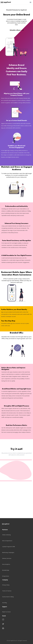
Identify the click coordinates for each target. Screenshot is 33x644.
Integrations (6, 576)
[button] (30, 2)
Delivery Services (7, 558)
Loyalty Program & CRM (9, 547)
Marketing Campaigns (8, 552)
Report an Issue (6, 612)
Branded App (6, 570)
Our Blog (5, 603)
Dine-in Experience (7, 541)
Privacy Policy (6, 585)
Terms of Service (7, 591)
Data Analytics (6, 564)
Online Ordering (6, 535)
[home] (6, 2)
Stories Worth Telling (8, 597)
